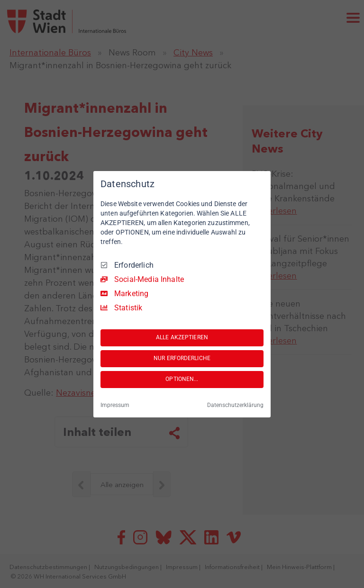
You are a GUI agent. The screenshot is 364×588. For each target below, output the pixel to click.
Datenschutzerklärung (235, 405)
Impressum (115, 405)
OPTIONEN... (182, 379)
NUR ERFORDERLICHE (182, 358)
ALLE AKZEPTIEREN (182, 337)
